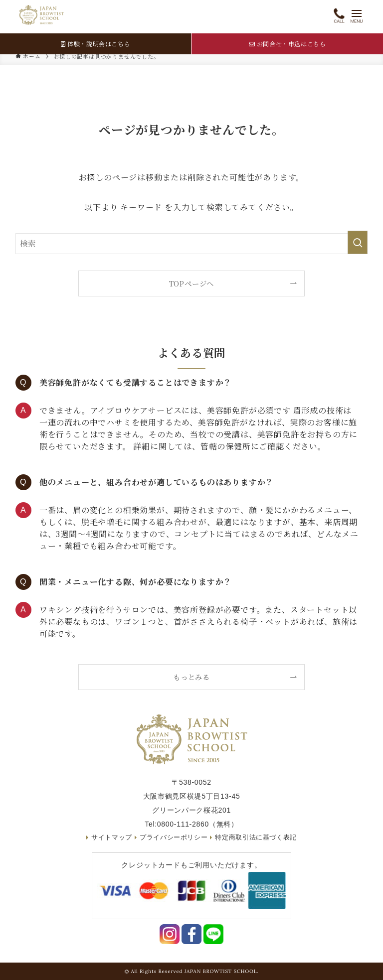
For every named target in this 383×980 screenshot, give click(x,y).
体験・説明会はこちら (96, 44)
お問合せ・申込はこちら (287, 44)
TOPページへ (192, 283)
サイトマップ (111, 837)
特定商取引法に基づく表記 (257, 837)
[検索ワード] (192, 244)
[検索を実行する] (358, 242)
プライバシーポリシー (174, 837)
